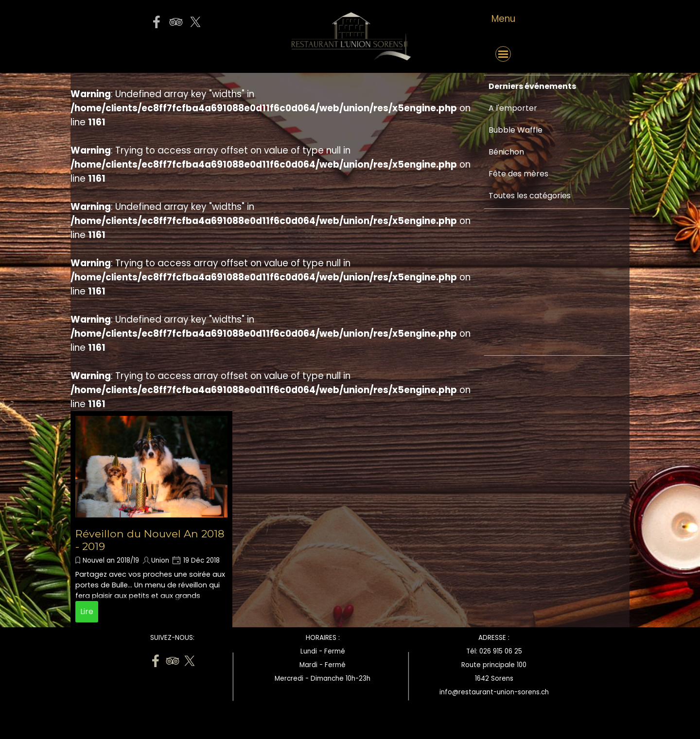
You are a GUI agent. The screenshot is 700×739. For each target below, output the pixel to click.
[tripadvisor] (176, 22)
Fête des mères (518, 174)
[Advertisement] (518, 429)
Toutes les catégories (530, 196)
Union (160, 560)
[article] (151, 519)
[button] (175, 54)
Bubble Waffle (516, 130)
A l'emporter (513, 108)
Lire (87, 611)
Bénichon (506, 152)
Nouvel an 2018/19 (111, 560)
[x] (195, 22)
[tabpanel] (503, 19)
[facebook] (157, 22)
